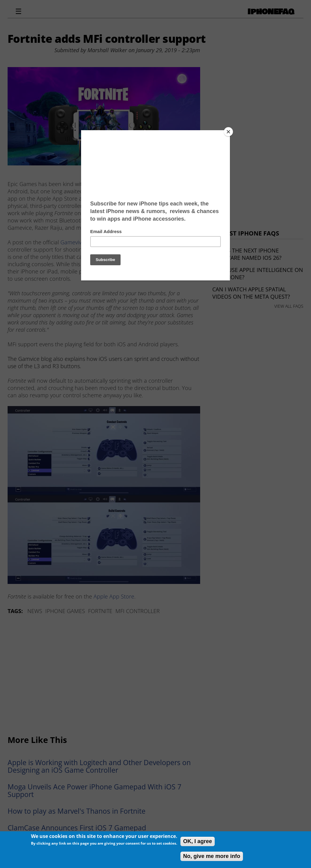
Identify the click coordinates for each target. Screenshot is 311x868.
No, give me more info (212, 856)
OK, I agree (198, 841)
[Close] (228, 132)
